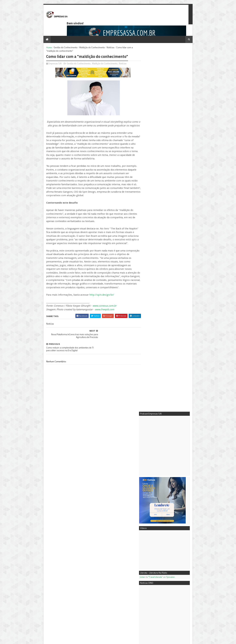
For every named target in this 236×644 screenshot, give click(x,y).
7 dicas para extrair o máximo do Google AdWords (167, 473)
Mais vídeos (164, 461)
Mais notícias (152, 461)
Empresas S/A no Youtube (158, 590)
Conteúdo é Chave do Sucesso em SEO (174, 525)
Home (44, 36)
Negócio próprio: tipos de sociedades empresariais (175, 536)
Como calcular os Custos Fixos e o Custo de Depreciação (70, 606)
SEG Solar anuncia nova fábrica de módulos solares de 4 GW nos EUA (167, 435)
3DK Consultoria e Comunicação (161, 587)
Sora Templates (57, 640)
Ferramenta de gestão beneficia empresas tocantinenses (166, 560)
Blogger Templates (74, 640)
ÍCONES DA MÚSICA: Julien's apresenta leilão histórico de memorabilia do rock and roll (169, 362)
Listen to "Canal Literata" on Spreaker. (163, 200)
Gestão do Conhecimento (60, 36)
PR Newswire (152, 597)
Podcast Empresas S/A (157, 579)
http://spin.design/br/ (96, 276)
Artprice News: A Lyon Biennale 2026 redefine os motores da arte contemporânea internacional (169, 373)
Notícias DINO (153, 594)
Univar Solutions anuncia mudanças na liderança (169, 426)
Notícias (105, 36)
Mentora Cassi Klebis (156, 583)
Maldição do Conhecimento (87, 36)
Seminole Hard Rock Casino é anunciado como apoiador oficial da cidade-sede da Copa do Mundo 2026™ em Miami (168, 402)
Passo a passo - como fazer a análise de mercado (175, 548)
